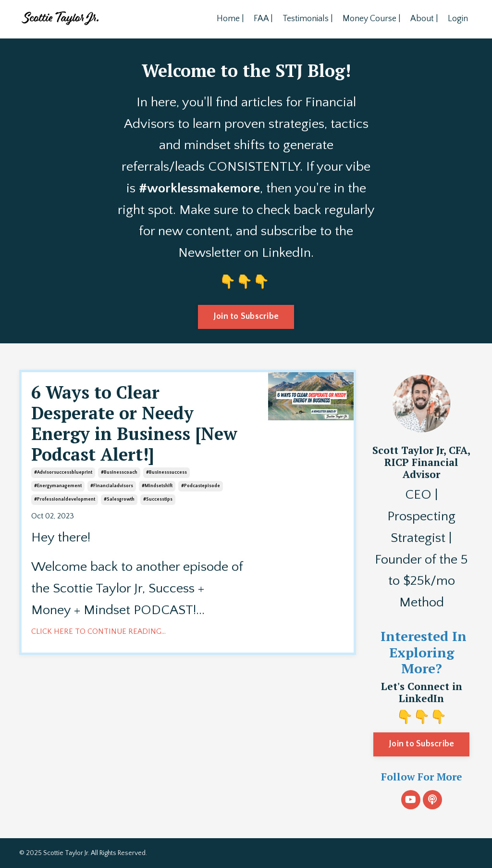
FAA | (263, 19)
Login (458, 19)
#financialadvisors (112, 486)
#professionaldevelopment (65, 499)
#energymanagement (58, 486)
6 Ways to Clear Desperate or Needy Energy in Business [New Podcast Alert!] (134, 423)
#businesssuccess (166, 472)
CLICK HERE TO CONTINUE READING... (98, 631)
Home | (230, 19)
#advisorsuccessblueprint (63, 472)
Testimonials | (308, 19)
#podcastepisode (201, 486)
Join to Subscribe (421, 744)
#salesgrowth (119, 499)
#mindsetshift (157, 486)
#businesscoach (119, 472)
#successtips (158, 499)
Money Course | (372, 19)
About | (424, 19)
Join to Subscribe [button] (246, 316)
